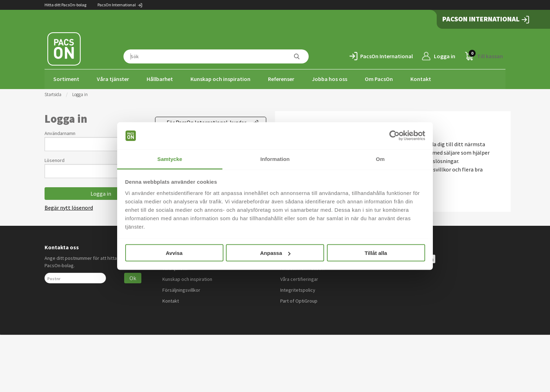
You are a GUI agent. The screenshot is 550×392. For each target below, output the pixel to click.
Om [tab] (380, 159)
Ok (133, 277)
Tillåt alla (376, 253)
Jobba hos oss (330, 79)
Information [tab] (275, 159)
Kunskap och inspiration (220, 79)
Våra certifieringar (299, 278)
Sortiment (66, 79)
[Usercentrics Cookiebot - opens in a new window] (394, 136)
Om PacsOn (379, 79)
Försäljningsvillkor (181, 289)
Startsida (53, 94)
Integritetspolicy (298, 289)
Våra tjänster (113, 79)
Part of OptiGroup (299, 300)
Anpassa (275, 253)
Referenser (281, 79)
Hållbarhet (160, 79)
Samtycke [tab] (170, 159)
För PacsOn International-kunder (206, 122)
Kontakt (421, 79)
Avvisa (174, 253)
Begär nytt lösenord (69, 207)
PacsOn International (120, 5)
